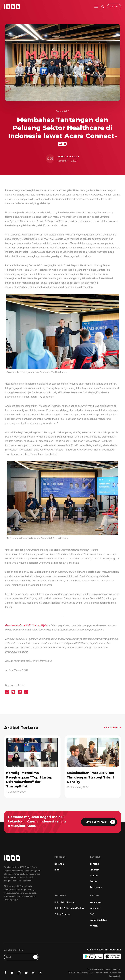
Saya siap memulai (100, 822)
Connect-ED (62, 111)
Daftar (114, 7)
